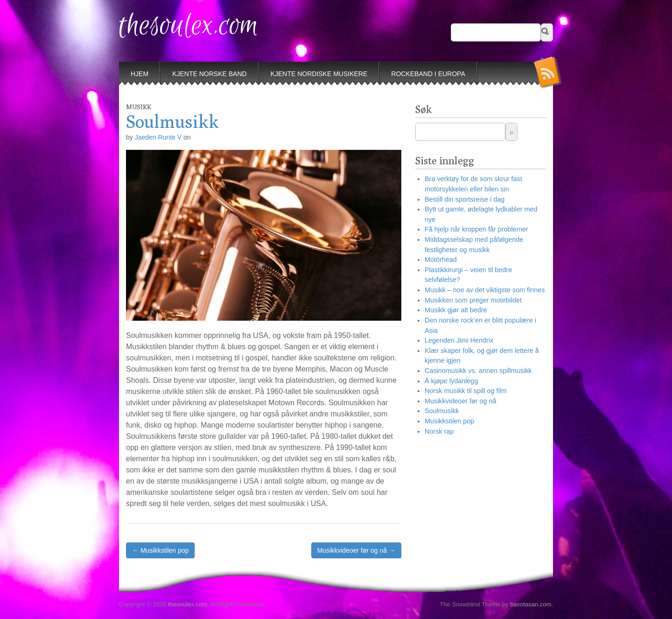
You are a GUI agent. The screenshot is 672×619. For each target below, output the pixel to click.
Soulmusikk (442, 411)
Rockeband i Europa (428, 74)
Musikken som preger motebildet (473, 300)
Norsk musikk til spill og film (466, 391)
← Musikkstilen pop (160, 550)
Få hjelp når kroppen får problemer (476, 229)
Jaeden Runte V (158, 137)
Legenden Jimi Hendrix (459, 340)
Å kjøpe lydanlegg (451, 381)
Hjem (140, 74)
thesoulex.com (189, 26)
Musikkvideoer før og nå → (356, 550)
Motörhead (441, 260)
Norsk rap (439, 431)
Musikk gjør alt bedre (456, 310)
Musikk (139, 107)
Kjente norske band (209, 74)
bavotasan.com (531, 604)
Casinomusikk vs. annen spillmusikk (478, 371)
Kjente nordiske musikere (319, 74)
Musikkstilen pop (449, 421)
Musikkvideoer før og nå (461, 401)
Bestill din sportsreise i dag (465, 199)
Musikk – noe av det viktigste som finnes (485, 290)
